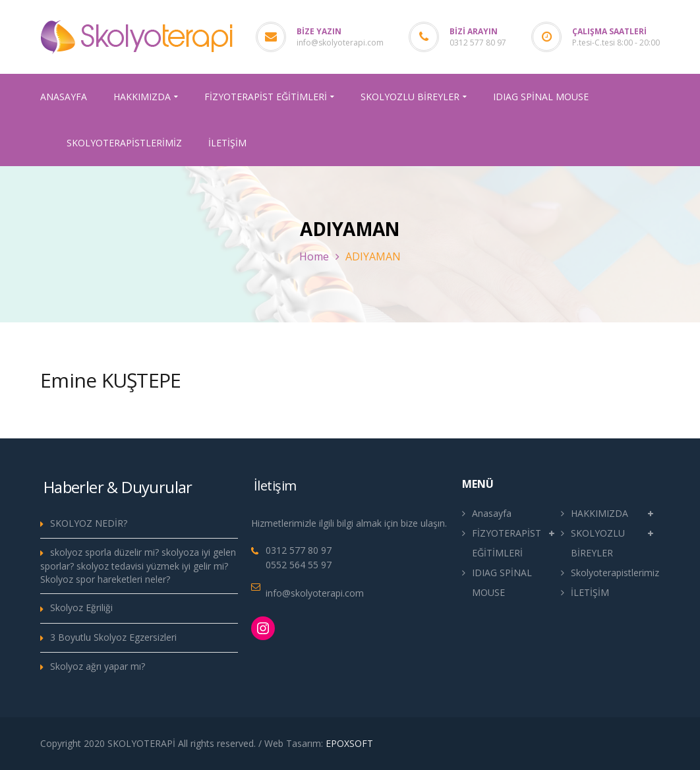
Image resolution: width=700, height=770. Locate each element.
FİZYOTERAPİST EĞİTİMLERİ (507, 543)
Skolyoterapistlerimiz (615, 573)
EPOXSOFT (349, 743)
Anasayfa (492, 513)
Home (314, 256)
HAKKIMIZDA (599, 513)
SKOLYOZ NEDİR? (89, 523)
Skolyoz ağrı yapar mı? (98, 666)
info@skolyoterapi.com (340, 43)
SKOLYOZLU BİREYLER (598, 543)
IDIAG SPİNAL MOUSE (502, 582)
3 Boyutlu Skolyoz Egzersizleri (113, 637)
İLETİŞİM (590, 592)
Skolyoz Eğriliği (81, 607)
